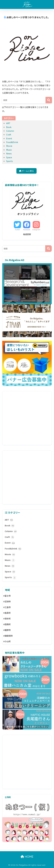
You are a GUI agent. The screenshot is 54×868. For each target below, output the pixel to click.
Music (9, 150)
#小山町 (7, 641)
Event (9, 138)
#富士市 (7, 596)
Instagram (36, 230)
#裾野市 (7, 630)
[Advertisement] (27, 418)
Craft (9, 134)
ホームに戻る (26, 171)
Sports (10, 161)
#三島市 (7, 607)
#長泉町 (7, 613)
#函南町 (7, 624)
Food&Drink (12, 142)
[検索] (49, 100)
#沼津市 (7, 601)
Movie (9, 146)
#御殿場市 (8, 636)
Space (9, 157)
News (9, 153)
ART (8, 123)
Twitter (17, 230)
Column (10, 131)
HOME (27, 857)
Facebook (27, 230)
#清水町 (7, 619)
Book (9, 127)
